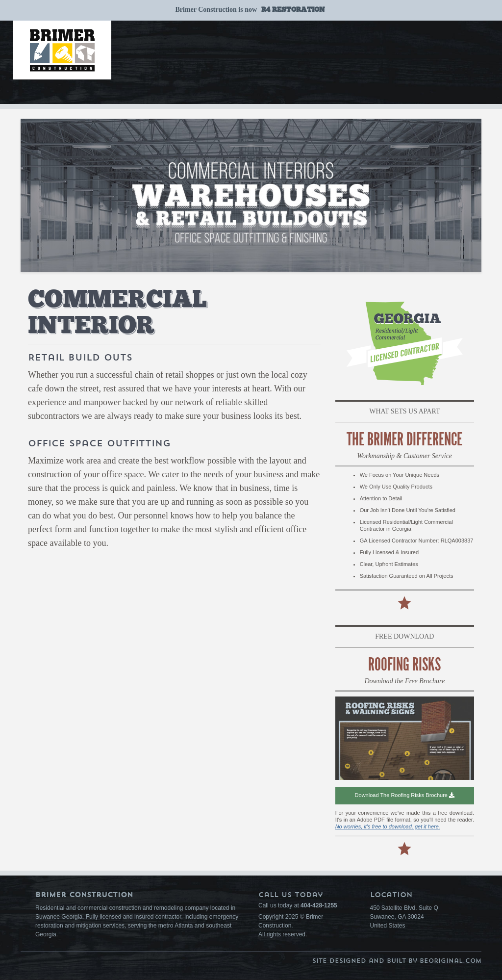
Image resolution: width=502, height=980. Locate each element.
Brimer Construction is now (250, 10)
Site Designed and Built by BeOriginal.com (397, 961)
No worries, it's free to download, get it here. (388, 826)
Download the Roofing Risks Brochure (405, 795)
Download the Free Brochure (404, 681)
